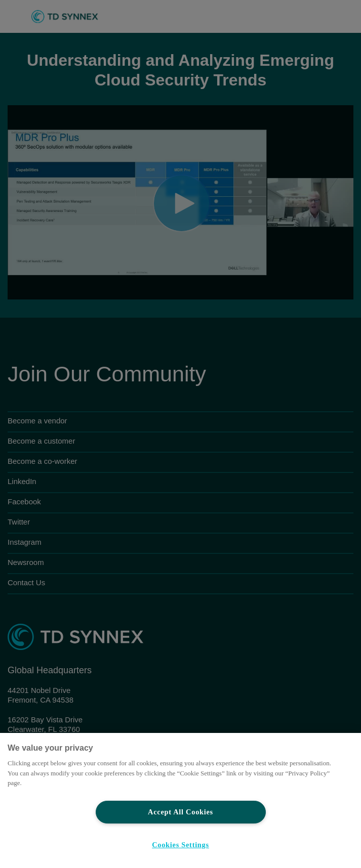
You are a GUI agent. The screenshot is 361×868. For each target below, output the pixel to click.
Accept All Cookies (180, 812)
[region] (180, 800)
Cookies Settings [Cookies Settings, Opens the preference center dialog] (180, 845)
